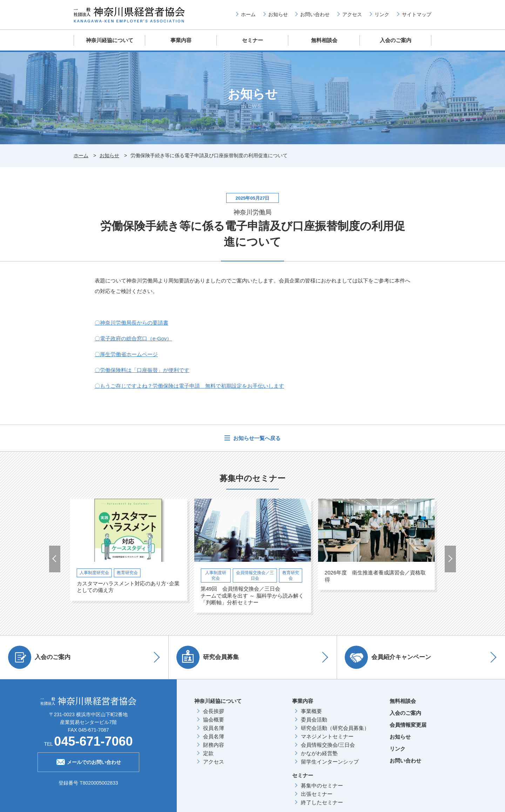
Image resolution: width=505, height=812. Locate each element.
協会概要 (214, 719)
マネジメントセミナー (327, 736)
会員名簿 (214, 736)
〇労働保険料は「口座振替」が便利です (142, 370)
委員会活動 (314, 719)
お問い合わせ (315, 14)
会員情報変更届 (408, 724)
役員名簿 (214, 728)
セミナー (252, 40)
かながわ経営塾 (319, 753)
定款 (208, 753)
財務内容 (214, 744)
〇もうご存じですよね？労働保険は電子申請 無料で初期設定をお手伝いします (189, 385)
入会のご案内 (396, 40)
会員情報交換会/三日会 (328, 744)
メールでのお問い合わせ (89, 761)
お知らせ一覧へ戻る (256, 438)
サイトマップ (417, 14)
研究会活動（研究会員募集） (335, 728)
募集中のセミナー (322, 785)
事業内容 (181, 40)
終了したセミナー (322, 802)
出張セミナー (317, 794)
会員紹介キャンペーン (389, 657)
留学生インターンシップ (330, 761)
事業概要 (311, 711)
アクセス (352, 14)
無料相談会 (324, 40)
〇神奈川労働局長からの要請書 (132, 322)
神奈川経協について (110, 40)
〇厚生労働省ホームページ (126, 354)
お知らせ (278, 14)
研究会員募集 (209, 657)
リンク (382, 14)
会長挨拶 (214, 711)
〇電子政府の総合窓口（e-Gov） (133, 338)
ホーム (248, 14)
